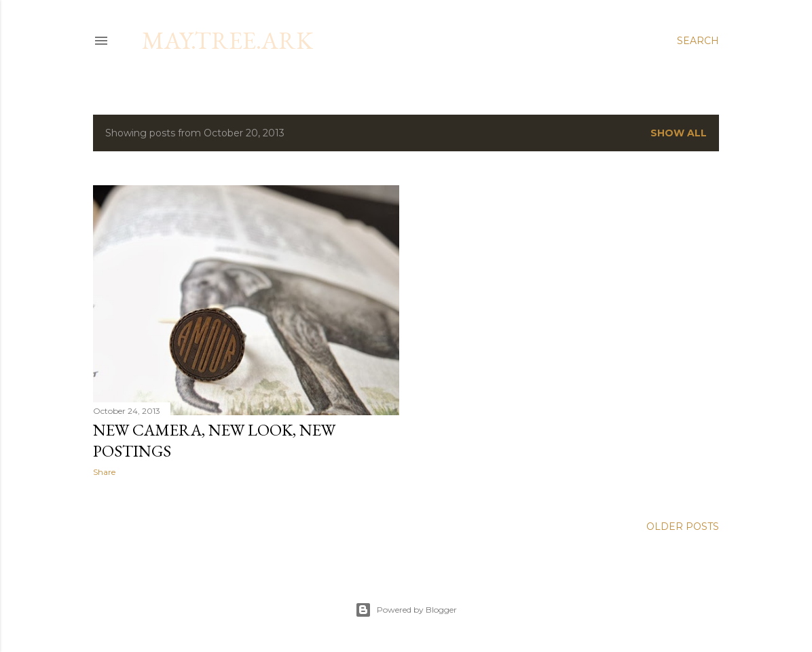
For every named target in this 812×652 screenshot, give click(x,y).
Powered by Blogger (406, 610)
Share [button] (104, 472)
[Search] (698, 41)
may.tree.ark (227, 40)
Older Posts (683, 526)
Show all (679, 133)
